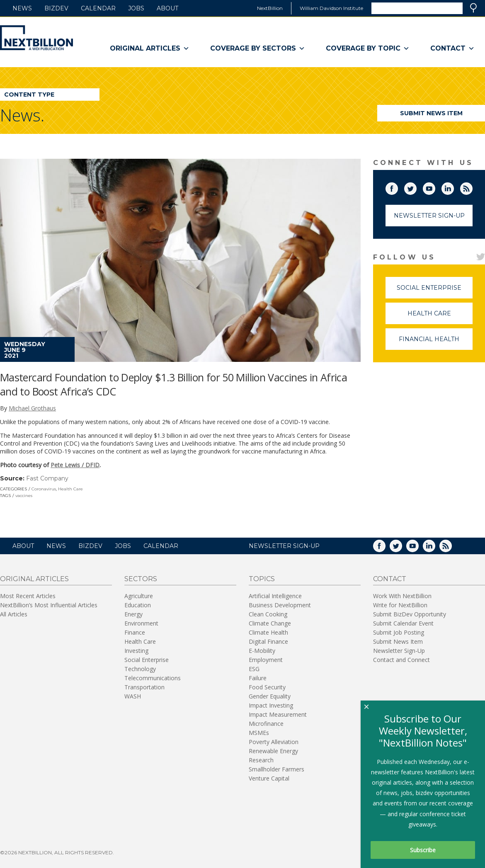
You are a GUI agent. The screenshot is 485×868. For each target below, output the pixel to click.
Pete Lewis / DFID (75, 465)
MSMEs (259, 733)
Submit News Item (431, 113)
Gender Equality (270, 696)
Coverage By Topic (368, 48)
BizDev (56, 8)
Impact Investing (271, 705)
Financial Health (436, 343)
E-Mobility (262, 651)
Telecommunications (153, 678)
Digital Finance (268, 641)
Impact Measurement (278, 714)
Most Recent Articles (28, 596)
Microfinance (266, 724)
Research (261, 760)
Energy (133, 614)
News (22, 8)
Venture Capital (269, 778)
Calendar (98, 8)
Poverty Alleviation (274, 742)
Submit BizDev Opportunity (410, 614)
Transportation (144, 687)
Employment (266, 660)
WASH (133, 696)
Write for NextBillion (400, 605)
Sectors (141, 579)
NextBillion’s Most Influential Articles (49, 605)
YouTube (435, 187)
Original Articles (150, 48)
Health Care (70, 489)
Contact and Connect (401, 660)
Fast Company (47, 478)
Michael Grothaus (32, 408)
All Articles (14, 614)
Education (138, 605)
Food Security (267, 687)
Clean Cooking (268, 614)
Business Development (280, 605)
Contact (452, 48)
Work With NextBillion (402, 596)
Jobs (136, 8)
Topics (262, 579)
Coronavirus (44, 489)
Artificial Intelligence (275, 596)
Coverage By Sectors (258, 48)
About (167, 8)
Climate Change (270, 623)
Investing (136, 651)
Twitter (416, 187)
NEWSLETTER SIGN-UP (284, 546)
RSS (472, 187)
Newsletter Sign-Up (429, 216)
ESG (254, 669)
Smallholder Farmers (276, 769)
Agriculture (139, 596)
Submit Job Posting (399, 632)
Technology (140, 669)
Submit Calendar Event (403, 623)
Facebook (398, 187)
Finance (135, 632)
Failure (258, 678)
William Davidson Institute (331, 8)
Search (473, 8)
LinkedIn (453, 187)
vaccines (24, 496)
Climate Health (268, 632)
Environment (141, 623)
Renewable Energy (273, 751)
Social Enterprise (435, 291)
